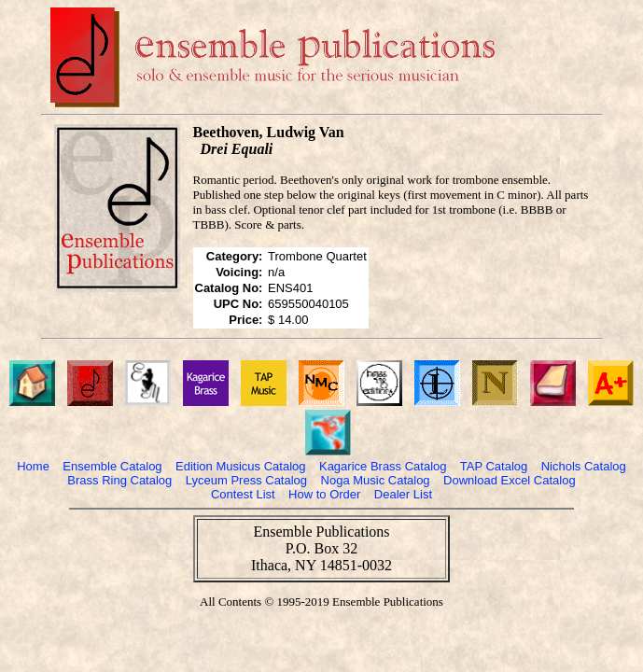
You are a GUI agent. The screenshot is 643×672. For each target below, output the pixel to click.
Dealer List (403, 494)
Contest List (243, 494)
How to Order (324, 494)
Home (33, 466)
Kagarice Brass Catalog (383, 466)
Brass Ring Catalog (119, 480)
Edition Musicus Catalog (240, 466)
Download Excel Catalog (510, 480)
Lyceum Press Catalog (246, 480)
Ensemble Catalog (112, 466)
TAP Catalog (494, 466)
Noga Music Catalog (376, 480)
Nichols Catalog (584, 466)
